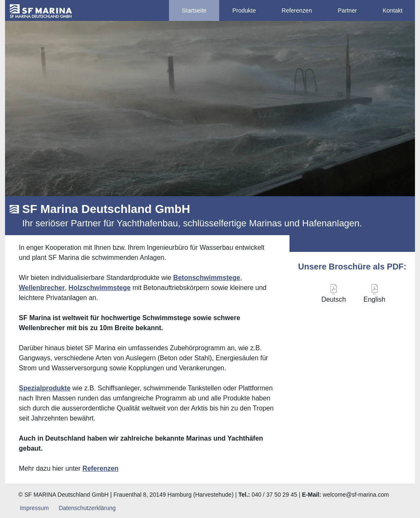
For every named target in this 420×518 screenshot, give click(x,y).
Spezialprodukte (45, 388)
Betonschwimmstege (207, 278)
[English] (374, 295)
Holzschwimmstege (100, 288)
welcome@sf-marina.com (356, 495)
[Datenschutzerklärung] (87, 508)
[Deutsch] (334, 295)
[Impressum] (34, 508)
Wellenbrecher (42, 288)
